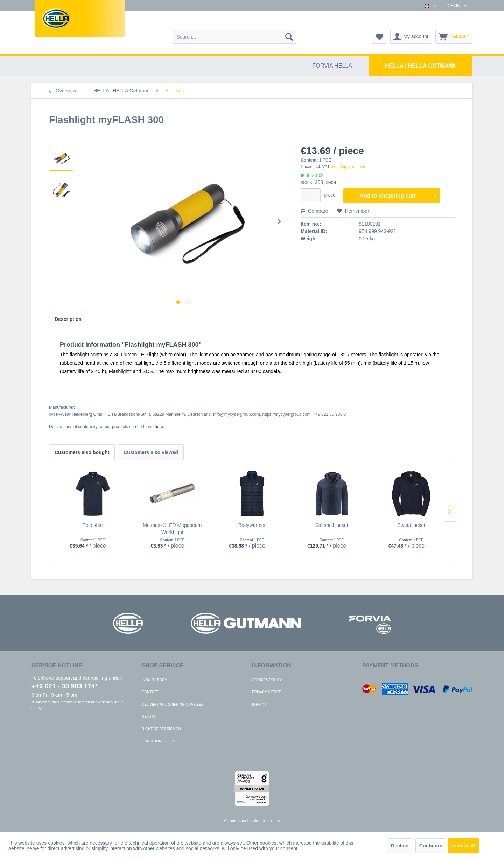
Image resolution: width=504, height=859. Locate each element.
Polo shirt (93, 525)
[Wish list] (380, 37)
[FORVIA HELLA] (332, 66)
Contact (150, 692)
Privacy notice (267, 692)
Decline (400, 846)
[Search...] (235, 37)
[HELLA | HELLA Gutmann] (421, 66)
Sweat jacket (411, 525)
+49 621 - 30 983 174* (65, 686)
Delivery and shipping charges (172, 704)
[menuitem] (235, 37)
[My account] (411, 37)
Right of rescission (161, 729)
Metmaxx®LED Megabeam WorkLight (172, 529)
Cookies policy (267, 680)
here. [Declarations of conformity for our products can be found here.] (159, 427)
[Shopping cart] (454, 37)
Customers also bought (82, 452)
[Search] (289, 37)
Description (68, 319)
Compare (314, 211)
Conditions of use (160, 741)
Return (149, 717)
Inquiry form (155, 680)
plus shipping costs (348, 167)
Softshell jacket (331, 525)
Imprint (259, 704)
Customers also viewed (151, 452)
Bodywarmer (252, 525)
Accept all (463, 846)
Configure (431, 846)
